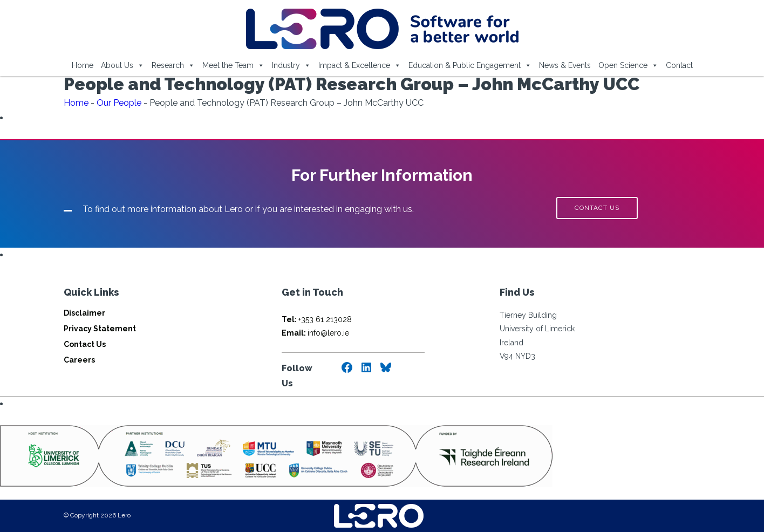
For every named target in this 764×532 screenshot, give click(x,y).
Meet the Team (233, 65)
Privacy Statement (100, 329)
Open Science (628, 65)
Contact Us (85, 344)
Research (173, 65)
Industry (291, 65)
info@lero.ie (315, 333)
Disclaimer (84, 313)
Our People (119, 103)
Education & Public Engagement (470, 65)
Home (83, 65)
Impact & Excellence (360, 65)
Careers (79, 360)
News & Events (565, 65)
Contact (679, 65)
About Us (122, 65)
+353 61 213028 (317, 319)
